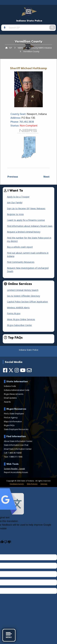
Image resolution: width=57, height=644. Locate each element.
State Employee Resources (16, 429)
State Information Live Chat (16, 445)
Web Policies (32, 484)
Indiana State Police (29, 21)
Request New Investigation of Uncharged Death (28, 270)
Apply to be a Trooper (18, 197)
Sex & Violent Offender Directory (23, 296)
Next (47, 177)
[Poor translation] (7, 542)
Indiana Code (10, 386)
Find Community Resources (21, 262)
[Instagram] (17, 370)
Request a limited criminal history (24, 232)
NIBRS (21, 48)
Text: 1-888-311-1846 (13, 457)
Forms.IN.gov (14, 313)
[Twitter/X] (11, 370)
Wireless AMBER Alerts (18, 308)
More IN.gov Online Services (21, 319)
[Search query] (28, 28)
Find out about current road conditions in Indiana (28, 255)
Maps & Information (13, 421)
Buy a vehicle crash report (20, 247)
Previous (13, 177)
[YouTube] (23, 370)
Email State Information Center (18, 449)
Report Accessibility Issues (16, 472)
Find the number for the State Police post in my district (29, 239)
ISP (11, 48)
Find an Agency (11, 417)
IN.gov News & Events (14, 394)
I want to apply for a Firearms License (26, 220)
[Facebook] (5, 370)
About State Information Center (18, 441)
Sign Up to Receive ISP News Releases (26, 208)
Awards (7, 402)
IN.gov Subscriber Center (19, 325)
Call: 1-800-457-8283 (13, 453)
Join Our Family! (15, 202)
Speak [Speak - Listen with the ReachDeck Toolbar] (22, 469)
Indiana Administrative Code (17, 390)
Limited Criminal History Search (23, 290)
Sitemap (44, 484)
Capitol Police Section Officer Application (27, 302)
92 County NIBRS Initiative (40, 48)
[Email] (29, 370)
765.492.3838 (27, 122)
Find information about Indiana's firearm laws (30, 226)
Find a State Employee (14, 414)
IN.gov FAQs (9, 425)
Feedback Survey (17, 484)
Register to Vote (15, 214)
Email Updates (10, 398)
